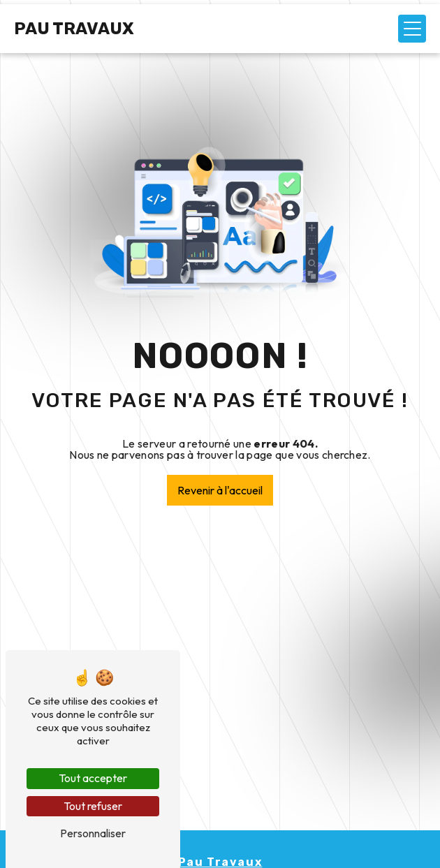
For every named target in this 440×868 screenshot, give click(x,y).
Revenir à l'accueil (220, 490)
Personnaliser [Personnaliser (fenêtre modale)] (93, 833)
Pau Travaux (74, 29)
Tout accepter (93, 778)
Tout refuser (93, 806)
